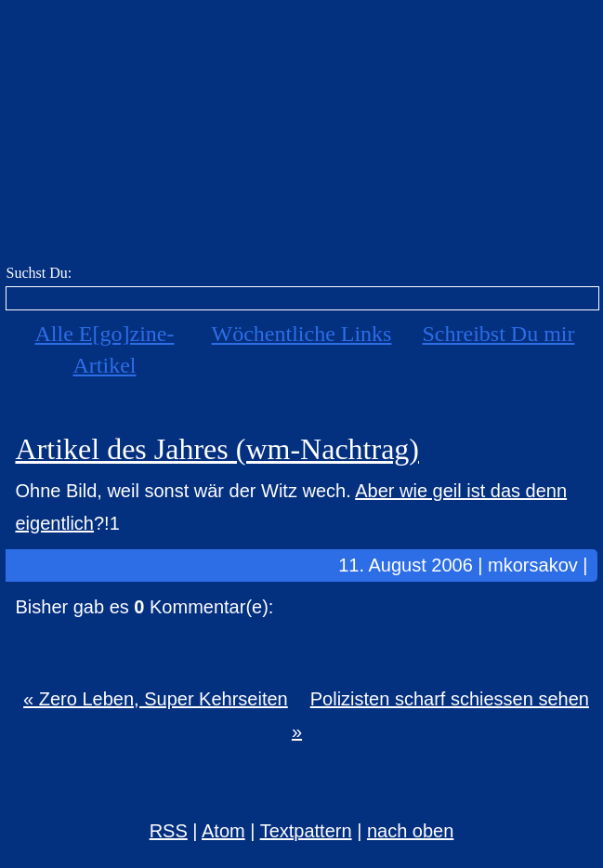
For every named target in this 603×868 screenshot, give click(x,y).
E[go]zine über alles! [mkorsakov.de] (301, 137)
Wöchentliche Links (302, 334)
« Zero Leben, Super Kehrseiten (156, 699)
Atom (223, 831)
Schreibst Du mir (498, 334)
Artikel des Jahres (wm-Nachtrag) (217, 449)
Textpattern (306, 831)
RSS (169, 831)
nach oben (410, 831)
